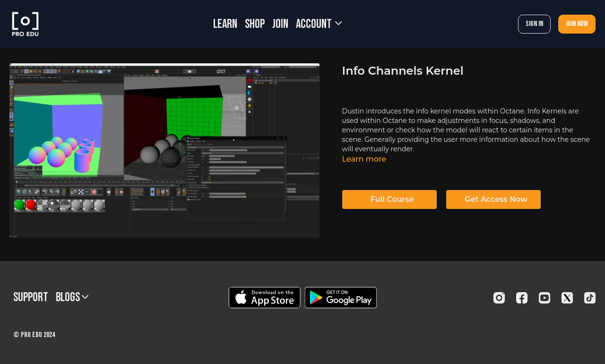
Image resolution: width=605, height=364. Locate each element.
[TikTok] (590, 298)
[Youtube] (544, 298)
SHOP (255, 24)
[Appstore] (264, 298)
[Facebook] (522, 298)
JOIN (280, 24)
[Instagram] (499, 298)
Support (31, 298)
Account (319, 24)
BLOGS (72, 298)
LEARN (225, 24)
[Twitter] (567, 298)
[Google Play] (341, 298)
